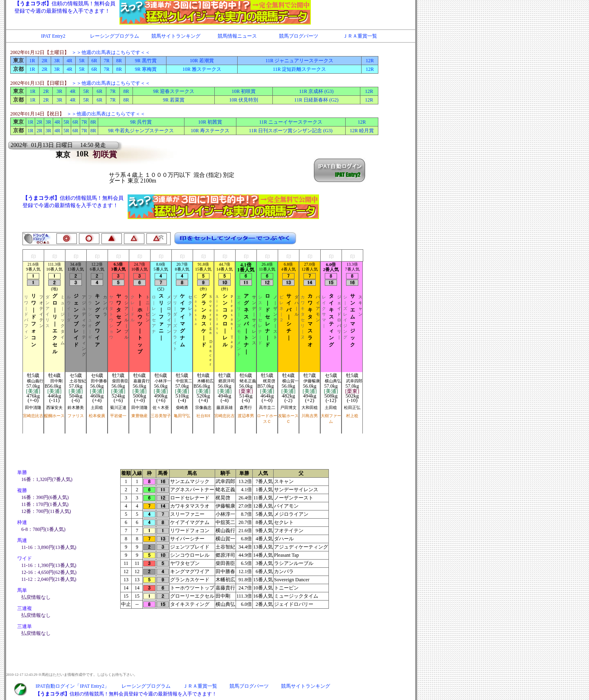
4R (70, 61)
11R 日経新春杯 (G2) (316, 100)
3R (57, 61)
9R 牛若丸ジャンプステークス (141, 131)
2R (45, 61)
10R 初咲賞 (244, 91)
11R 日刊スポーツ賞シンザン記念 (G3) (291, 131)
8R (119, 61)
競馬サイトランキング (176, 36)
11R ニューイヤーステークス (291, 122)
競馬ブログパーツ (299, 36)
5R (82, 61)
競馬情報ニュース (237, 36)
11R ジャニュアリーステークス (300, 61)
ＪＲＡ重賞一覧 (360, 36)
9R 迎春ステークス (174, 91)
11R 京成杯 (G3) (316, 91)
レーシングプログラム (115, 36)
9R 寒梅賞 (146, 69)
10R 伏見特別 (244, 100)
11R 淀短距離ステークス (300, 69)
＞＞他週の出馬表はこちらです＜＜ (111, 52)
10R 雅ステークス (202, 69)
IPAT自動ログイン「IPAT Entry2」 (72, 686)
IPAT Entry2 (53, 36)
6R (94, 61)
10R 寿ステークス (210, 131)
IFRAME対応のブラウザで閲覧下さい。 (198, 12)
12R (370, 61)
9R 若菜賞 (174, 100)
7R (107, 61)
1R (32, 61)
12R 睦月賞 (362, 131)
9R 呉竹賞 (141, 122)
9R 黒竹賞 (146, 61)
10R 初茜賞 (210, 122)
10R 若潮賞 (202, 61)
